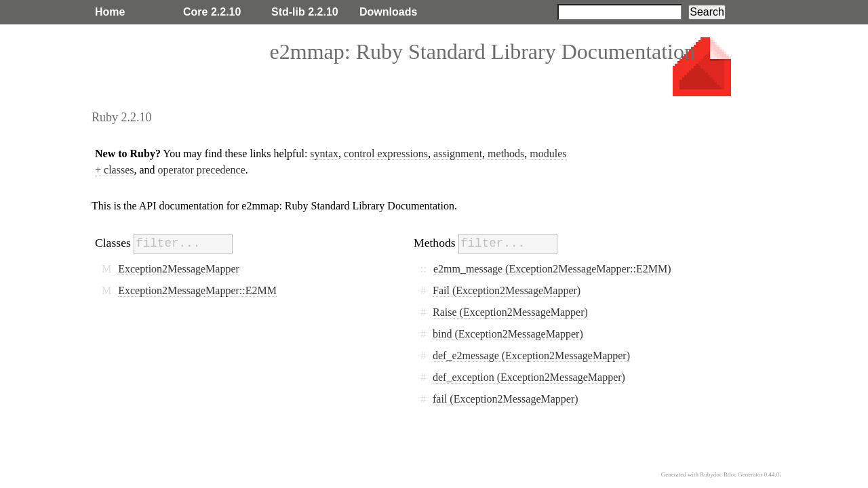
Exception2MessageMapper (179, 269)
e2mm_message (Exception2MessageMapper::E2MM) (552, 269)
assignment (458, 154)
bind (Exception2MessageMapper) (508, 334)
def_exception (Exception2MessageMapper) (529, 377)
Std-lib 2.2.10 (305, 12)
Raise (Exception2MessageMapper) (510, 312)
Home (110, 12)
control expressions (386, 154)
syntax (324, 154)
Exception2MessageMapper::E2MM (197, 290)
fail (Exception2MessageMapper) (506, 399)
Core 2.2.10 (212, 12)
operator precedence (202, 170)
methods (506, 154)
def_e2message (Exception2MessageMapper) (531, 355)
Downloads (388, 12)
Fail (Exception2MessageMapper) (507, 290)
